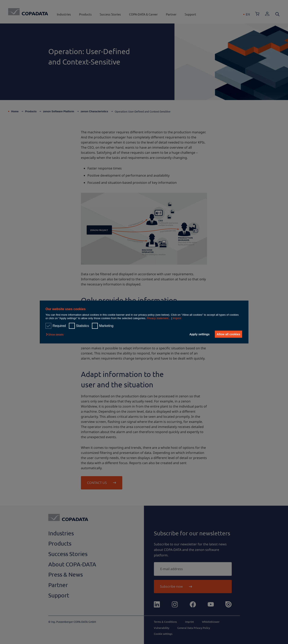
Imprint (177, 318)
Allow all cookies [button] (228, 334)
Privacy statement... (159, 318)
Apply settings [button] (198, 334)
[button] (56, 335)
